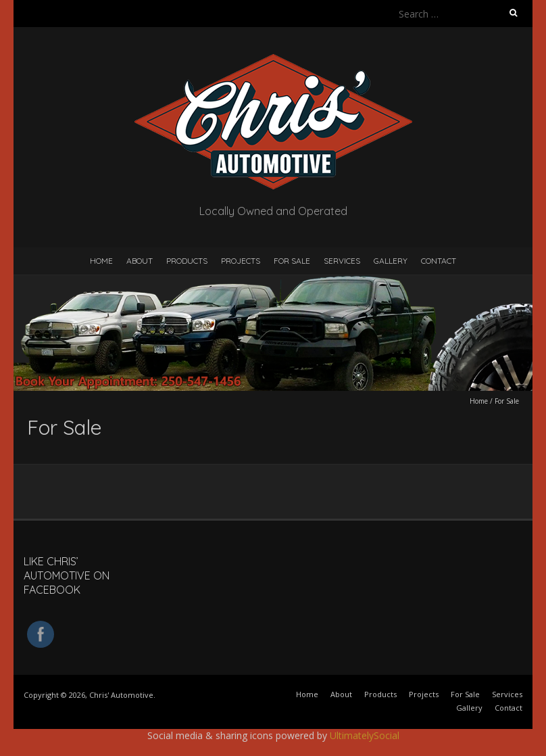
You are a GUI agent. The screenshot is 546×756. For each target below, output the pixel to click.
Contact (439, 261)
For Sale (292, 261)
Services (342, 261)
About (140, 261)
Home (101, 261)
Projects (241, 261)
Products (187, 261)
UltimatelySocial (365, 735)
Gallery (391, 261)
